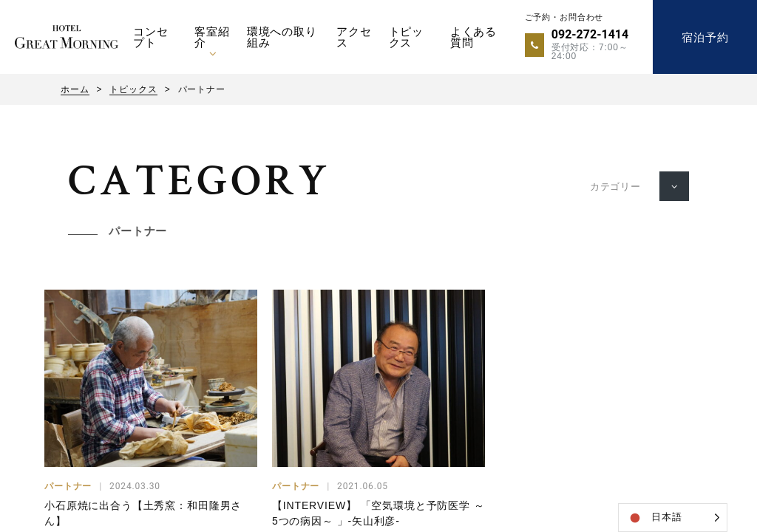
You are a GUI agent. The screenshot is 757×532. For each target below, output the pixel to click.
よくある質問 (473, 37)
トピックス (407, 37)
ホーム (75, 89)
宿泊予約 (705, 37)
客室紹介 (212, 37)
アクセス (354, 37)
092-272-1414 (590, 34)
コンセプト (151, 37)
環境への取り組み (282, 37)
